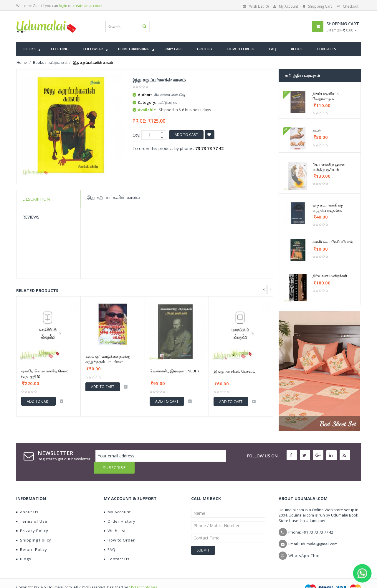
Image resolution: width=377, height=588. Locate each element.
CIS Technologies (143, 575)
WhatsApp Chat (304, 544)
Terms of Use (32, 509)
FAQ (110, 538)
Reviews (31, 217)
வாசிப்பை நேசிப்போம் (333, 242)
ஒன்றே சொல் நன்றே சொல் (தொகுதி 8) (45, 374)
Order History (120, 509)
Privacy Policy (32, 519)
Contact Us (117, 547)
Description (36, 199)
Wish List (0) (256, 6)
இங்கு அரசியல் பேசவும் (234, 371)
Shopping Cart (317, 6)
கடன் (317, 130)
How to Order (119, 528)
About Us (27, 500)
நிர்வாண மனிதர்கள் (330, 276)
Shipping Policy (34, 528)
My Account (286, 6)
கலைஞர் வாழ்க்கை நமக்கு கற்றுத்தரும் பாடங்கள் (108, 359)
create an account (88, 6)
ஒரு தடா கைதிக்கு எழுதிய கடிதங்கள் (328, 208)
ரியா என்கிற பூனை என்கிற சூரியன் (329, 167)
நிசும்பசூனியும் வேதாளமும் (325, 96)
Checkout (348, 6)
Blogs (24, 547)
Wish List (115, 519)
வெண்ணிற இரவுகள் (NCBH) (174, 371)
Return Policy (32, 538)
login (63, 6)
